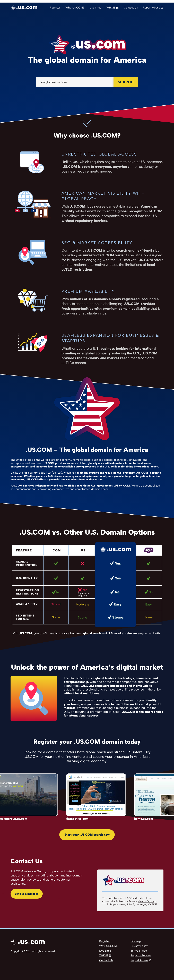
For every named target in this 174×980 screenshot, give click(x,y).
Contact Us (131, 8)
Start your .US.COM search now (87, 835)
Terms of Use (139, 951)
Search (126, 82)
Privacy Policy (139, 946)
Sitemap (136, 941)
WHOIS (111, 8)
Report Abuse (151, 8)
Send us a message (27, 894)
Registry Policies (141, 955)
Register (55, 8)
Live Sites (95, 8)
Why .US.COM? (75, 8)
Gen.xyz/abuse (146, 901)
